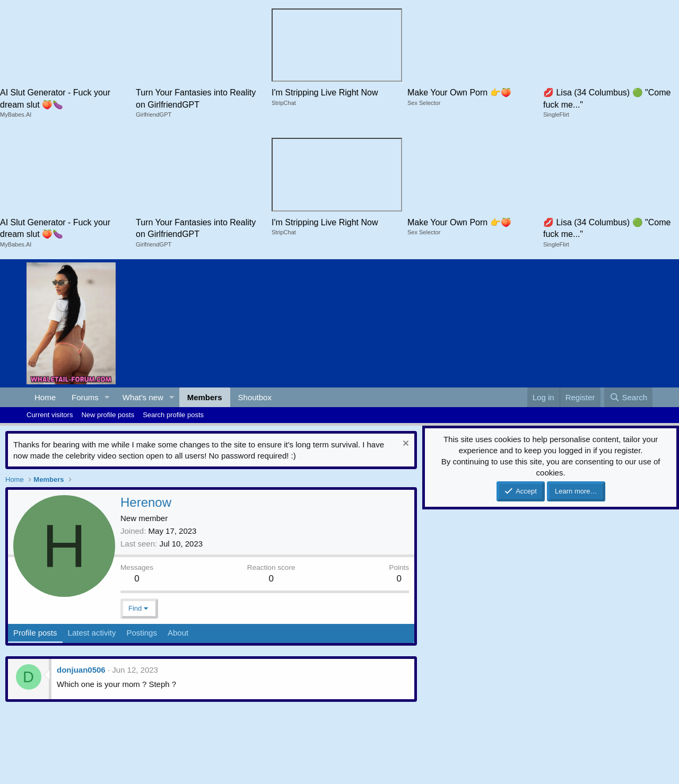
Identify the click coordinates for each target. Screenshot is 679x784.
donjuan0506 (81, 670)
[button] (107, 397)
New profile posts (108, 415)
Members (205, 397)
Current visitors (50, 415)
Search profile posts (173, 415)
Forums (85, 397)
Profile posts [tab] (35, 633)
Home (45, 397)
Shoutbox (255, 397)
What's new (143, 397)
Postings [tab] (142, 633)
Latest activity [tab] (92, 633)
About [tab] (178, 633)
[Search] (628, 397)
